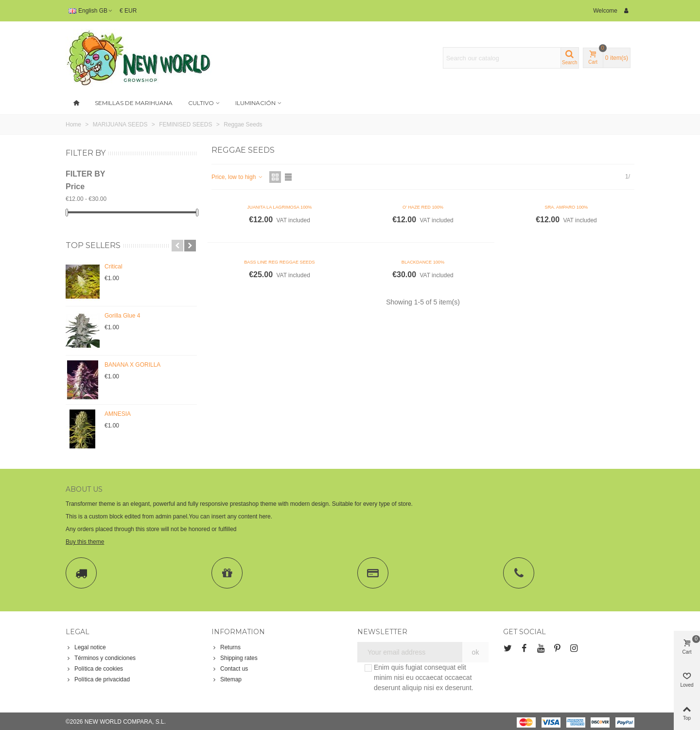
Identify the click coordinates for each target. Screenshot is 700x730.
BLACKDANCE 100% (423, 262)
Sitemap (227, 679)
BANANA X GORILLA (132, 365)
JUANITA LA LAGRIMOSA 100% (279, 207)
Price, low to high (237, 177)
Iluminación (255, 103)
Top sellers (93, 245)
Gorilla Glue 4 (122, 316)
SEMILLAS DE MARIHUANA (134, 103)
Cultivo (201, 103)
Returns (226, 647)
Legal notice (86, 647)
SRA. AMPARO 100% (567, 207)
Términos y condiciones (101, 658)
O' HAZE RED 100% (423, 207)
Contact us (230, 669)
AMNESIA (118, 414)
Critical (114, 267)
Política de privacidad (98, 679)
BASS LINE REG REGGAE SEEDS (280, 262)
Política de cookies (94, 669)
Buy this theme (85, 542)
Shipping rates (235, 658)
